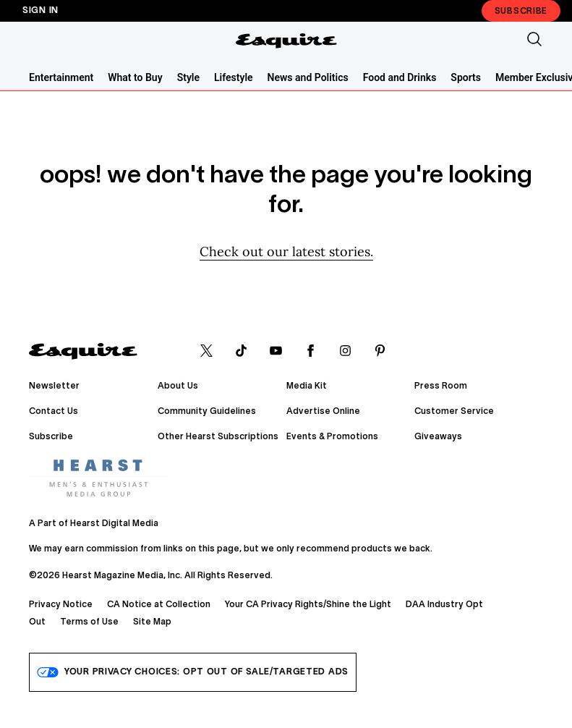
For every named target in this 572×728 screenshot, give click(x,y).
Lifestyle (234, 77)
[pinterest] (380, 352)
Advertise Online (323, 411)
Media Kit (307, 386)
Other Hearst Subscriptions (218, 437)
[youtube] (276, 352)
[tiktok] (241, 352)
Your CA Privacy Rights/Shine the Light (308, 605)
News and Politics (308, 77)
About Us (178, 386)
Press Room (441, 386)
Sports (466, 77)
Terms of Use (89, 622)
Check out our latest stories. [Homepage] (286, 251)
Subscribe (521, 11)
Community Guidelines (207, 411)
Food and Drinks (400, 77)
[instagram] (345, 352)
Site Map (152, 622)
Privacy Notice (61, 605)
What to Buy (135, 77)
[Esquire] (286, 41)
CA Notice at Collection (159, 605)
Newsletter (54, 386)
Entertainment (61, 77)
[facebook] (311, 352)
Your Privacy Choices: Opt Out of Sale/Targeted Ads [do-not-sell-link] (193, 672)
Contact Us (54, 411)
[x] (206, 352)
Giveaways (438, 437)
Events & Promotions (332, 437)
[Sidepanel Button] (38, 41)
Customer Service (454, 411)
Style (188, 77)
